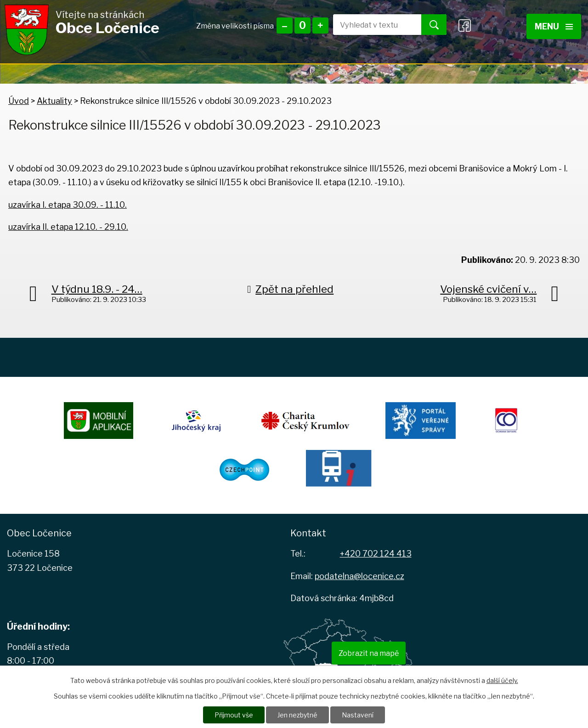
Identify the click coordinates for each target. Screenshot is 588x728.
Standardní (302, 26)
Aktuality (54, 101)
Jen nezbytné (297, 715)
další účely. (502, 680)
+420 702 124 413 (376, 554)
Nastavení (358, 715)
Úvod (19, 101)
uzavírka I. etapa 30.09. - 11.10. (68, 205)
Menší (285, 26)
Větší (320, 26)
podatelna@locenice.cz (359, 576)
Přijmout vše (234, 715)
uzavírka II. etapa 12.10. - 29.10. (68, 227)
